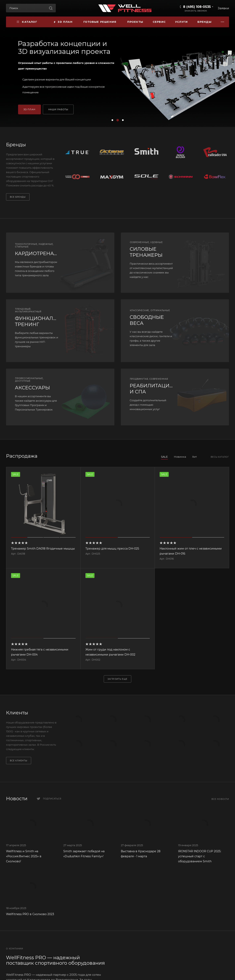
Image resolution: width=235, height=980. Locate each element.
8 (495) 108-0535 (197, 7)
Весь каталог (220, 457)
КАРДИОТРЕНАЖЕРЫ (42, 253)
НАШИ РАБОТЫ (58, 109)
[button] (112, 120)
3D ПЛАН (29, 109)
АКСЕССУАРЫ (32, 388)
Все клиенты (19, 761)
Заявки (223, 8)
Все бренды (18, 197)
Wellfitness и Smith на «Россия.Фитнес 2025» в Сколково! (24, 856)
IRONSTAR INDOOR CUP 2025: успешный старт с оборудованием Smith (200, 856)
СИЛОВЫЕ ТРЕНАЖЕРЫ (146, 252)
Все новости (220, 799)
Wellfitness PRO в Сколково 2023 (30, 914)
